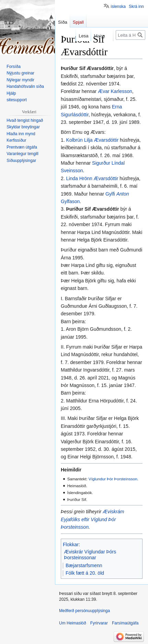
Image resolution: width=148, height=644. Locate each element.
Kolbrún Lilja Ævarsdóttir (93, 140)
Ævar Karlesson (115, 91)
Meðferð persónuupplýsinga (84, 611)
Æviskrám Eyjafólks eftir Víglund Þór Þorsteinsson (92, 519)
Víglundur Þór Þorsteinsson (113, 479)
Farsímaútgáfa (125, 623)
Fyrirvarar (99, 623)
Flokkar (71, 545)
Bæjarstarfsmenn (84, 565)
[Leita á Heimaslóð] (130, 35)
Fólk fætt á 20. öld (85, 573)
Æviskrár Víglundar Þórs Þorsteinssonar (90, 555)
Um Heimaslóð (73, 623)
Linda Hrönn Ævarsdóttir (92, 178)
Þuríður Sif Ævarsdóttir (93, 209)
